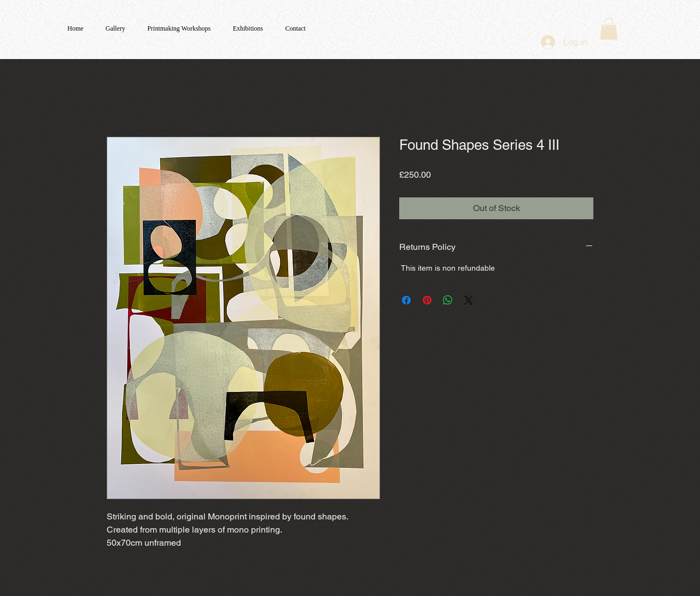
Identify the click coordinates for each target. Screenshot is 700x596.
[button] (609, 29)
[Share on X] (469, 300)
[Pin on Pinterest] (427, 300)
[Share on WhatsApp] (448, 300)
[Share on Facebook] (406, 300)
